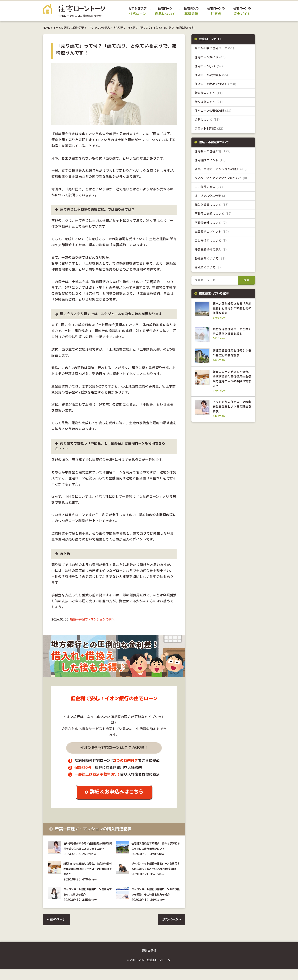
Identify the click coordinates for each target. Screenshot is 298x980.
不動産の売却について (213, 214)
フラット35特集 (209, 129)
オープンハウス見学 (211, 196)
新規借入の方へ (209, 93)
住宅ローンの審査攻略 (213, 111)
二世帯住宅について (211, 241)
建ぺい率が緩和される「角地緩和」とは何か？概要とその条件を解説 (231, 308)
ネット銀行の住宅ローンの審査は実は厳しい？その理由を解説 (231, 414)
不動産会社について (211, 223)
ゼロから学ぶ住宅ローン (214, 48)
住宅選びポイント (210, 160)
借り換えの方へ (209, 102)
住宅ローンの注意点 (211, 75)
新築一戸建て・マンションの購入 (91, 28)
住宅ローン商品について (215, 84)
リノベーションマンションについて (221, 178)
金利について (207, 120)
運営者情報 (149, 961)
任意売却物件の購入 (211, 250)
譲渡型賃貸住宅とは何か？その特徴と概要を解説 (231, 359)
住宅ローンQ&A (209, 66)
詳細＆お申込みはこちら (117, 792)
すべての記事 (61, 28)
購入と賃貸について (212, 205)
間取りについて (208, 267)
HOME (47, 28)
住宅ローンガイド (210, 57)
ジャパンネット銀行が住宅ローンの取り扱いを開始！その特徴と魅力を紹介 (155, 900)
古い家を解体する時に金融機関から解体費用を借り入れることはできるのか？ (87, 849)
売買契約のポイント (212, 232)
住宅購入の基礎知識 (213, 151)
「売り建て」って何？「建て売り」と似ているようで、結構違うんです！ (154, 28)
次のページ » (171, 930)
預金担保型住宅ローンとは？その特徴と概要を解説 (231, 334)
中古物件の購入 (209, 187)
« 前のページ (57, 930)
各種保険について (210, 259)
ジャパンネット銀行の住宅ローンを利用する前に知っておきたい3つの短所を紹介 (155, 874)
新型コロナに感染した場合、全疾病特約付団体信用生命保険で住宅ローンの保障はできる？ (87, 874)
